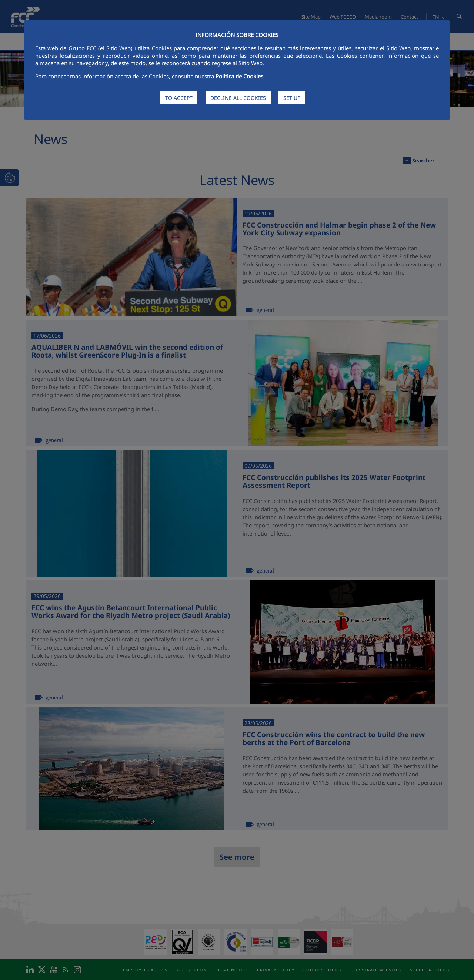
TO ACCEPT (179, 98)
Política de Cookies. (240, 76)
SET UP (292, 98)
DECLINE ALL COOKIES (238, 98)
